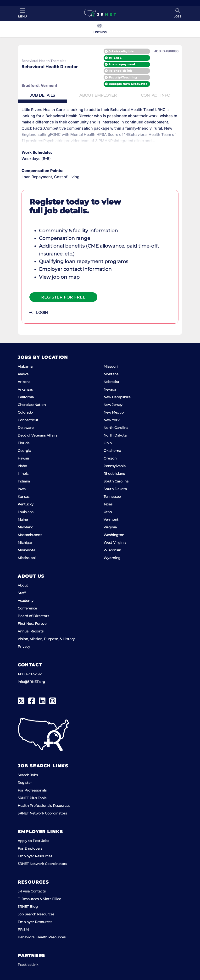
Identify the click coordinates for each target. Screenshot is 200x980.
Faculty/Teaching (123, 77)
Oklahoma (112, 451)
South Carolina (116, 481)
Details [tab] (43, 96)
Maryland (25, 527)
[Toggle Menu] (22, 13)
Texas (108, 504)
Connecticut (28, 420)
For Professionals (32, 790)
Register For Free (63, 297)
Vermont (111, 520)
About (23, 585)
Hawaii (23, 458)
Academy (26, 601)
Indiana (24, 481)
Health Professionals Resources (44, 806)
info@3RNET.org (31, 682)
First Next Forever (33, 624)
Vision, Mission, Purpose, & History (46, 639)
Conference (27, 608)
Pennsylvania (115, 466)
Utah (108, 512)
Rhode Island (114, 474)
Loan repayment (122, 64)
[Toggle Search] (178, 13)
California (26, 397)
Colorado (25, 412)
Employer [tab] (98, 96)
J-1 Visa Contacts (32, 891)
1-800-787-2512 (30, 674)
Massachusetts (30, 535)
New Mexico (114, 412)
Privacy (24, 647)
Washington (114, 535)
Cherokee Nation (32, 405)
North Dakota (115, 435)
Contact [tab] (156, 96)
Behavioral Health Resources (42, 937)
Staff (22, 593)
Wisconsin (112, 550)
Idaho (22, 466)
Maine (23, 520)
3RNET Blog (28, 907)
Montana (111, 374)
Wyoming (112, 558)
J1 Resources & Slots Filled (39, 899)
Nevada (110, 389)
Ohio (108, 443)
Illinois (23, 474)
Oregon (110, 458)
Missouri (111, 366)
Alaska (23, 374)
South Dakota (115, 489)
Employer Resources (35, 856)
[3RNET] (100, 13)
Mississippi (27, 558)
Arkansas (25, 389)
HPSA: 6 (115, 58)
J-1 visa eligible (121, 51)
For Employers (30, 848)
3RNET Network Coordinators (42, 813)
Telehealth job (120, 71)
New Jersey (113, 405)
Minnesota (26, 550)
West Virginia (115, 543)
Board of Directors (33, 616)
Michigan (25, 543)
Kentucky (26, 504)
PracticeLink (28, 965)
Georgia (24, 451)
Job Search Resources (36, 914)
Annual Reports (31, 631)
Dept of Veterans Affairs (38, 435)
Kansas (24, 497)
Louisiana (26, 512)
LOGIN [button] (39, 313)
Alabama (25, 366)
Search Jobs (28, 775)
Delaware (26, 428)
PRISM (23, 930)
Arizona (24, 382)
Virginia (110, 527)
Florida (24, 443)
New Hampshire (117, 397)
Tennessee (112, 497)
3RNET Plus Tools (32, 798)
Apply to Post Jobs (33, 841)
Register (25, 783)
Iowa (22, 489)
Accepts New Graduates (128, 84)
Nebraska (111, 382)
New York (111, 420)
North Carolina (116, 428)
